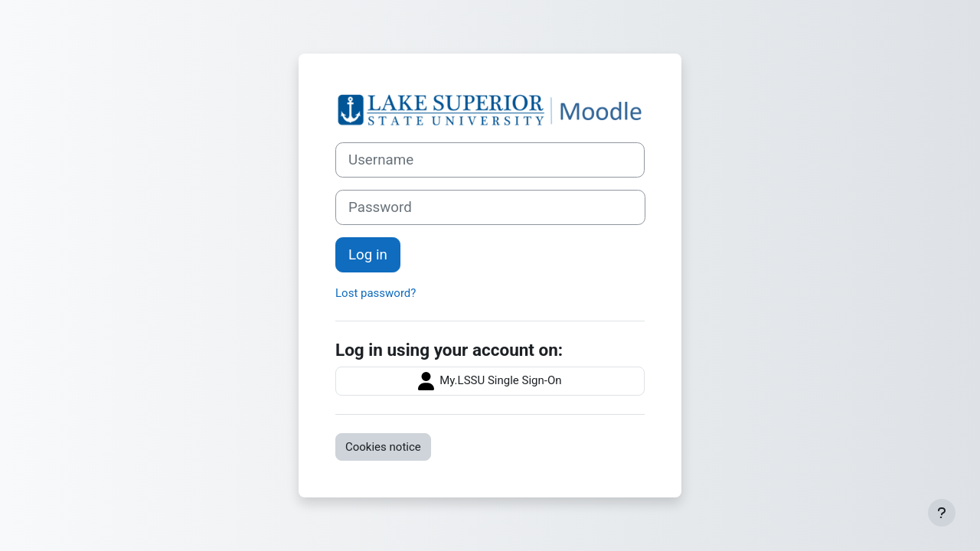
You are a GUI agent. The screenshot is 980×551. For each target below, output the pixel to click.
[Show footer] (942, 513)
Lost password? (376, 293)
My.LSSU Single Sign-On (490, 381)
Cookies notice (383, 447)
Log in (368, 255)
